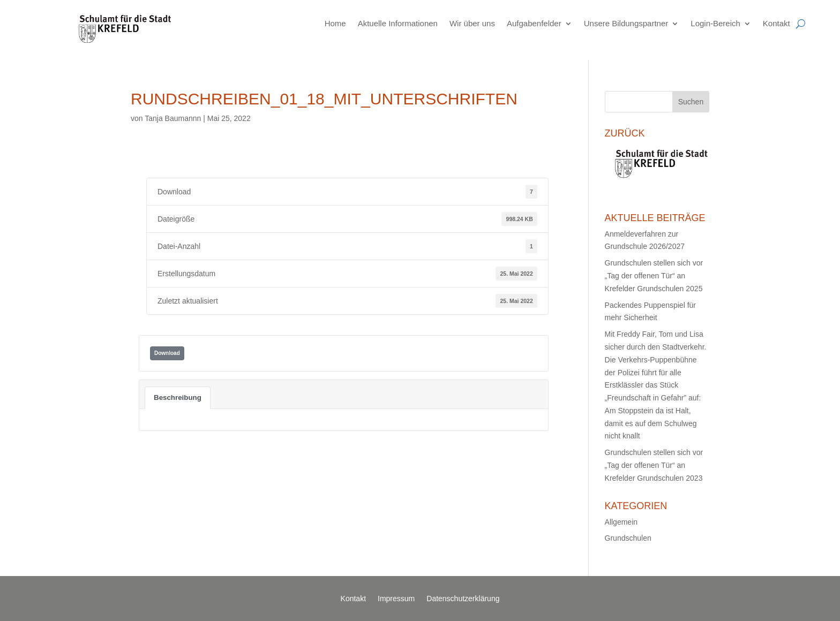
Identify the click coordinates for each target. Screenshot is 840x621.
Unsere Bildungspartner (626, 23)
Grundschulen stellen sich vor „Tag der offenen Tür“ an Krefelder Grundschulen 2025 (654, 276)
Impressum (396, 599)
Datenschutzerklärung (463, 599)
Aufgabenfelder (534, 23)
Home (335, 23)
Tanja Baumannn (173, 118)
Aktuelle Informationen (398, 23)
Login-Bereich (715, 23)
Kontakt (777, 23)
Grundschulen (628, 538)
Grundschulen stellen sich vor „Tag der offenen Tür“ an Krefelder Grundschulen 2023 (654, 465)
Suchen (691, 102)
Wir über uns (472, 23)
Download (167, 353)
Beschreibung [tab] (178, 397)
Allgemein (621, 522)
